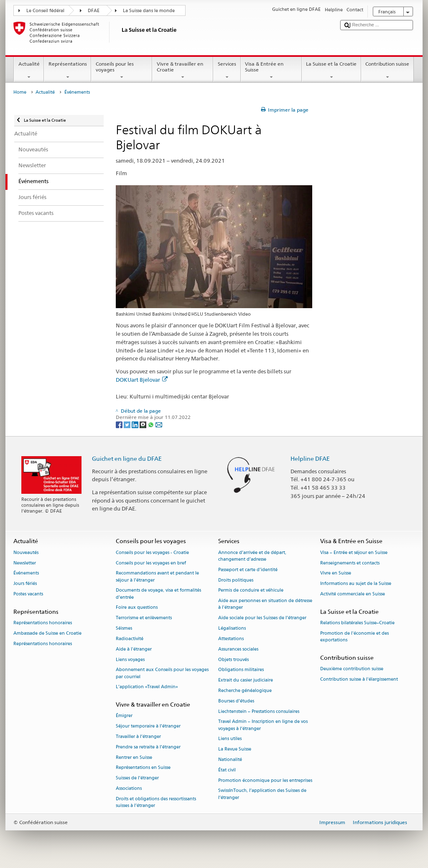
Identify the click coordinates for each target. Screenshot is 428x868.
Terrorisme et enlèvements (144, 618)
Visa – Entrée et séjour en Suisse (354, 553)
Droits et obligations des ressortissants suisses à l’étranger (156, 802)
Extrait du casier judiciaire (246, 680)
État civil (227, 770)
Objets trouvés (233, 660)
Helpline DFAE (310, 458)
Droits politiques (236, 580)
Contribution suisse (387, 71)
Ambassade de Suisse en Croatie (47, 633)
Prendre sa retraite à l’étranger (148, 747)
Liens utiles (230, 739)
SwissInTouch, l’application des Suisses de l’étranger (262, 794)
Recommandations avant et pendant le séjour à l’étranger (157, 577)
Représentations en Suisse (143, 768)
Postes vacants (28, 594)
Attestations (231, 639)
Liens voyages (130, 660)
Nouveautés (26, 553)
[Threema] (144, 424)
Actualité (29, 71)
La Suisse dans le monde (149, 11)
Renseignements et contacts (350, 563)
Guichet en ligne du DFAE (127, 458)
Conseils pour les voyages (122, 71)
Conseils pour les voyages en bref (151, 563)
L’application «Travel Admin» (147, 687)
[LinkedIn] (136, 424)
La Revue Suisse (235, 749)
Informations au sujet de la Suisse (356, 584)
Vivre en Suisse (336, 573)
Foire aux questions (137, 608)
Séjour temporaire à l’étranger (148, 726)
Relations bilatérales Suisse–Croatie (357, 623)
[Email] (159, 424)
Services (227, 71)
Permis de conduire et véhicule (251, 591)
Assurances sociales (238, 649)
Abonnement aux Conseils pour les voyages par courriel (162, 673)
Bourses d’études (236, 701)
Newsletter (25, 563)
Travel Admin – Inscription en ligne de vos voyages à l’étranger (263, 725)
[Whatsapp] (152, 424)
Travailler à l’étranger (138, 737)
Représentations (68, 71)
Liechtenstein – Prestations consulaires (259, 711)
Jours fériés (25, 584)
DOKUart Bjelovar (142, 380)
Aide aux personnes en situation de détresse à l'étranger (265, 604)
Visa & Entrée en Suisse (271, 71)
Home (20, 92)
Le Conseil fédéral (45, 11)
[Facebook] (120, 424)
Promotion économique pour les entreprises (265, 780)
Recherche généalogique (245, 691)
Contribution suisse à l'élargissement (359, 679)
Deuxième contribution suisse (352, 669)
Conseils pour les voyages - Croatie (152, 553)
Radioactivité (130, 639)
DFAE (94, 11)
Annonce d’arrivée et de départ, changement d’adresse (252, 556)
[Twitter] (128, 424)
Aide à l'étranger (134, 649)
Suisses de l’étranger (137, 778)
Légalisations (232, 628)
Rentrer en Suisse (134, 757)
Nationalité (230, 759)
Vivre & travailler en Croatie (183, 71)
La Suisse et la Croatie (331, 71)
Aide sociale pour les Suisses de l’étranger (262, 618)
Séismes (124, 628)
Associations (129, 788)
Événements (26, 573)
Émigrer (124, 716)
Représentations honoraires (43, 623)
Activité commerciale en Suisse (353, 594)
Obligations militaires (241, 670)
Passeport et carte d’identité (248, 570)
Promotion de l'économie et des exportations (354, 637)
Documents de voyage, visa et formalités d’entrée (158, 594)
